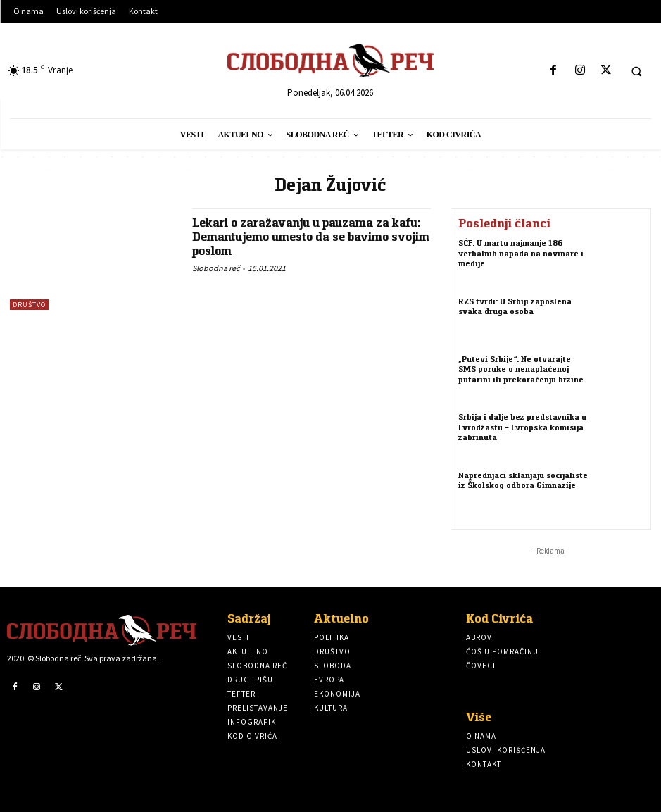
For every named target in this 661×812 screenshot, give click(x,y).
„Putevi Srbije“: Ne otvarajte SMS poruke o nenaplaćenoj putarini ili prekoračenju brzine (521, 368)
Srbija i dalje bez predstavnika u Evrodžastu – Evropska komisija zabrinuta (522, 426)
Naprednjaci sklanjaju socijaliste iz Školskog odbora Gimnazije (523, 480)
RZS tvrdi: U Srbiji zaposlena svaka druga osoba (515, 306)
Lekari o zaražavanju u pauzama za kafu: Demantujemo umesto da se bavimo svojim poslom (311, 237)
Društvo (29, 305)
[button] (636, 71)
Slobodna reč (216, 268)
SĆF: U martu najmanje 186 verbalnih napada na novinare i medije (521, 252)
